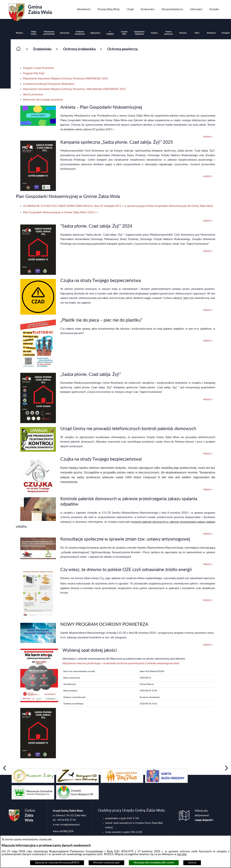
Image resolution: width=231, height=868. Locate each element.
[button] (5, 50)
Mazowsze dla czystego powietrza (43, 100)
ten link (182, 854)
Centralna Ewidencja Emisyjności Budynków (49, 84)
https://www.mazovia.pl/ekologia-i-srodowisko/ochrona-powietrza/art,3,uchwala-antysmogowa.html (121, 663)
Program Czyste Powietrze (38, 68)
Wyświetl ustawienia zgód (106, 863)
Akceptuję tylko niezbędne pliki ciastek (154, 863)
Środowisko (42, 49)
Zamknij (192, 863)
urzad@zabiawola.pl (70, 825)
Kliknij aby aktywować (204, 815)
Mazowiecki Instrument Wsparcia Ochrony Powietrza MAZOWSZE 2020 (65, 79)
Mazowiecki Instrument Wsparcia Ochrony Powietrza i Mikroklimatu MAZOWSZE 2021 (74, 89)
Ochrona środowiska (79, 49)
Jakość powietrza (33, 94)
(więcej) (109, 827)
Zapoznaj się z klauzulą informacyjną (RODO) (57, 863)
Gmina (30, 11)
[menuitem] (84, 9)
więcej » (208, 137)
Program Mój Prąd (34, 73)
